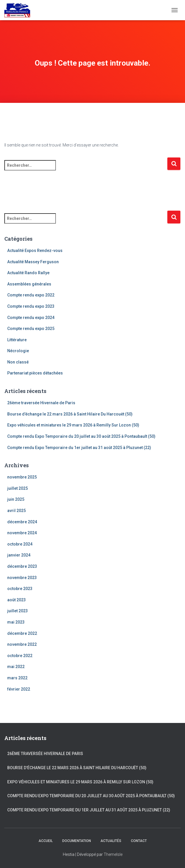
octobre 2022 (20, 656)
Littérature (17, 340)
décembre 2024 (22, 522)
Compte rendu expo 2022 (31, 295)
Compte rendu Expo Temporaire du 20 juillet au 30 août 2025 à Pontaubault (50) (81, 436)
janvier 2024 (19, 555)
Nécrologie (18, 351)
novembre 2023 (22, 578)
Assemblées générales (29, 284)
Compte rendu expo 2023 (31, 306)
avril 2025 (17, 511)
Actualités (111, 841)
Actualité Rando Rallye (28, 273)
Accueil (46, 841)
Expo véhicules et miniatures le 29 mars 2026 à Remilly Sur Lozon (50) (73, 425)
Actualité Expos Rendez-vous (35, 251)
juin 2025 (16, 499)
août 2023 (17, 600)
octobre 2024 (20, 544)
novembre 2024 (22, 533)
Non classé (18, 362)
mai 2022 (16, 667)
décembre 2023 (22, 566)
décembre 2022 (22, 633)
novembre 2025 (22, 477)
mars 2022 (17, 678)
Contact (139, 841)
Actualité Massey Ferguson (33, 262)
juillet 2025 (18, 488)
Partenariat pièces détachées (35, 373)
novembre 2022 (22, 644)
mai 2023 (16, 622)
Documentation (77, 841)
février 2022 (19, 689)
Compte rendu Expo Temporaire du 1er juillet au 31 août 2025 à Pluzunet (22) (79, 448)
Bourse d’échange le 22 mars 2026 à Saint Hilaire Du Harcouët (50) (70, 414)
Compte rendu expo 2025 (31, 329)
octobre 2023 (20, 589)
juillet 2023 (18, 611)
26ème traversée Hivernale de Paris (41, 403)
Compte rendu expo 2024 (31, 318)
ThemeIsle (113, 854)
